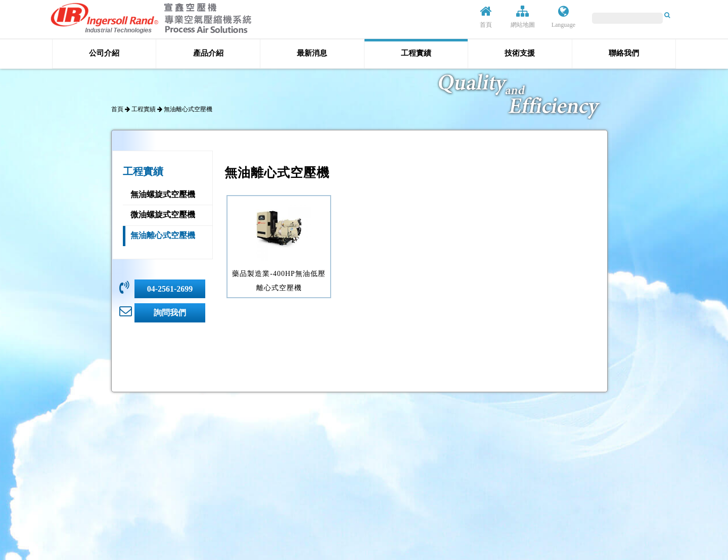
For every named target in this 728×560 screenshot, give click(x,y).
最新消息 (312, 53)
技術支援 (520, 53)
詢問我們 (170, 313)
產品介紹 (208, 53)
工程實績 (416, 53)
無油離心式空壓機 (163, 235)
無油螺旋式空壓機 (163, 194)
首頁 (486, 17)
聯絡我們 (624, 53)
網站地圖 (523, 17)
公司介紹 (104, 53)
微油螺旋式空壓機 (163, 215)
